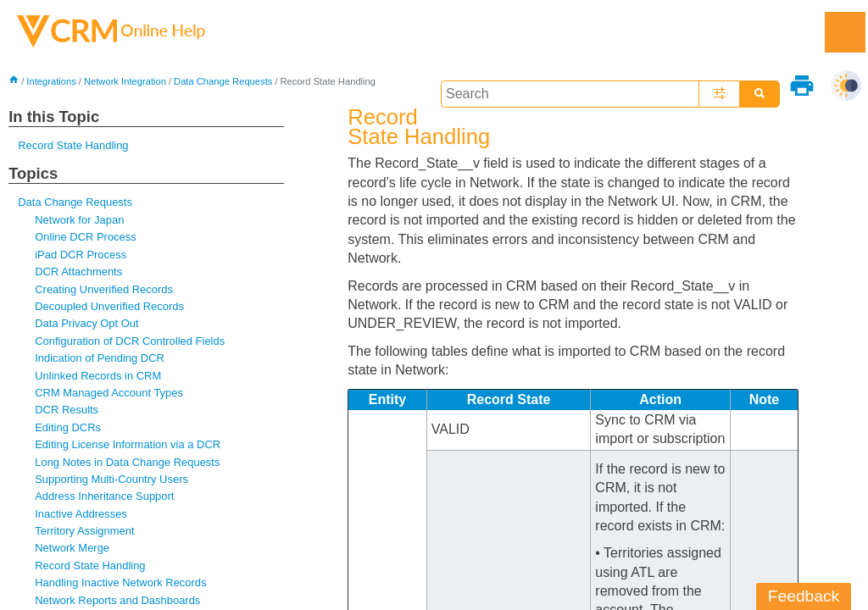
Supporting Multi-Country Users (111, 479)
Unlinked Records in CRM (98, 376)
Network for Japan (79, 220)
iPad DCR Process (81, 255)
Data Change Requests (223, 81)
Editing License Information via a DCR (128, 444)
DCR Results (67, 410)
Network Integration (125, 81)
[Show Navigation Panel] (845, 32)
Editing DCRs (68, 427)
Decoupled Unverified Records (109, 306)
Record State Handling (73, 145)
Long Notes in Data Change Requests (127, 462)
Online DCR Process (86, 237)
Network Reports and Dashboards (117, 600)
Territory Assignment (84, 531)
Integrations (51, 81)
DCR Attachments (78, 272)
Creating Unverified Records (104, 289)
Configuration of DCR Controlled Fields (130, 341)
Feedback (804, 596)
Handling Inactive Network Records (120, 582)
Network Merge (72, 548)
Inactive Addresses (81, 514)
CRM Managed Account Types (109, 393)
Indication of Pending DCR (100, 358)
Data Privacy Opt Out (86, 323)
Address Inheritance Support (104, 496)
